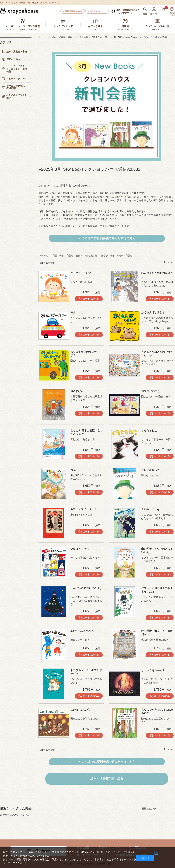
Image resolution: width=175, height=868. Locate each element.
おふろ (74, 470)
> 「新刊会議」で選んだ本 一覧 (92, 37)
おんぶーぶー (78, 312)
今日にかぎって (150, 470)
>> (172, 262)
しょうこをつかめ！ (153, 670)
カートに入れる (91, 299)
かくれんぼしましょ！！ (156, 312)
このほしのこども (81, 710)
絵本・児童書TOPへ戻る (107, 779)
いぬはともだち (80, 549)
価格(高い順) (107, 256)
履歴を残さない (150, 809)
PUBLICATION (157, 30)
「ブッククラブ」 (128, 11)
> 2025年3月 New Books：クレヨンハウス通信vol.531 (139, 37)
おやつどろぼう (150, 391)
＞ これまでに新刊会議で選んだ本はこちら (107, 238)
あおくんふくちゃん (82, 631)
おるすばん (77, 391)
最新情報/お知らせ (73, 11)
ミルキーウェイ (150, 509)
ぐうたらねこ (149, 430)
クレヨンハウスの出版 (157, 26)
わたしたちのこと (98, 11)
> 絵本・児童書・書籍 (62, 37)
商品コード (58, 256)
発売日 (79, 256)
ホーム (43, 37)
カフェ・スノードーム (83, 509)
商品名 (70, 256)
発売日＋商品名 (124, 256)
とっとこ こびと (81, 273)
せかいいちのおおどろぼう (86, 588)
